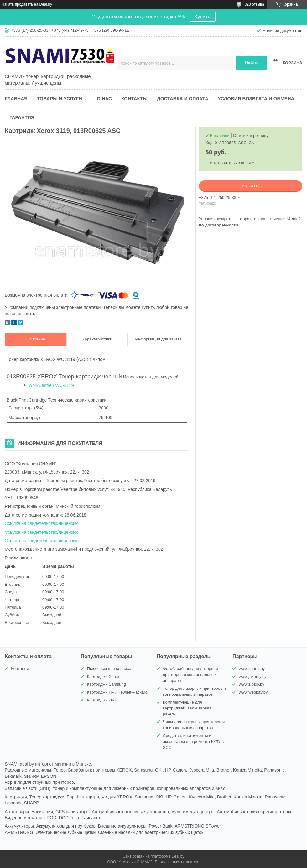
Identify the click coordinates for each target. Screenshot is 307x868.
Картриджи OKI (101, 700)
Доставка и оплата (183, 99)
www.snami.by (252, 669)
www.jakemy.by (253, 676)
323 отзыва (254, 4)
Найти (251, 63)
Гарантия (22, 117)
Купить (203, 17)
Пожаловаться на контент (177, 862)
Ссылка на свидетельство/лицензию (42, 523)
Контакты (134, 99)
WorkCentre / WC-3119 (51, 385)
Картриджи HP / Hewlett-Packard (117, 692)
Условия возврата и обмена (256, 99)
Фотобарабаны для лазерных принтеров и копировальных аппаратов (191, 675)
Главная (16, 99)
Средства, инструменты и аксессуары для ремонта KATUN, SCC (194, 742)
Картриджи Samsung (107, 684)
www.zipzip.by (252, 684)
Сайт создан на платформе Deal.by (154, 856)
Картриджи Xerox (103, 676)
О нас (104, 99)
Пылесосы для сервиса (109, 669)
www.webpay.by (253, 692)
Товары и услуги (60, 99)
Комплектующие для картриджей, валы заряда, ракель (188, 708)
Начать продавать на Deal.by (27, 4)
